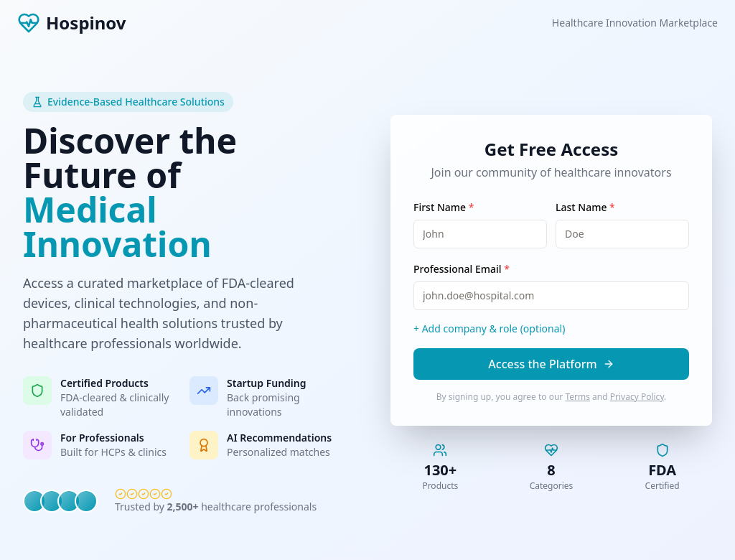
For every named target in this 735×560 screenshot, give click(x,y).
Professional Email (462, 269)
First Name (444, 207)
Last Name (585, 207)
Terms (577, 397)
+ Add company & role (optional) (489, 328)
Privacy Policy (637, 397)
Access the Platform (551, 364)
